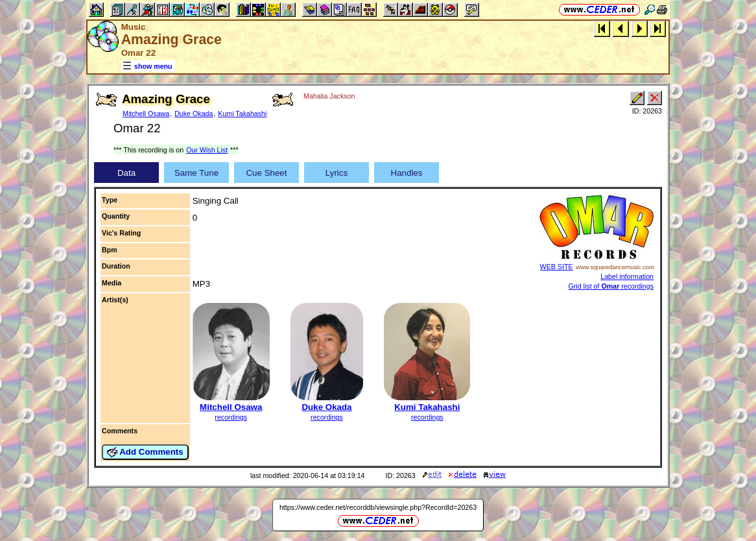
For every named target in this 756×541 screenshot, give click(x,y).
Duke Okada (194, 114)
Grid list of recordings (611, 286)
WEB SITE (557, 267)
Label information (627, 276)
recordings (231, 417)
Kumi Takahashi (242, 114)
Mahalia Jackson (329, 96)
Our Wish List (207, 150)
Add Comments (145, 452)
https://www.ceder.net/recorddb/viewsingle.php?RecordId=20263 (378, 507)
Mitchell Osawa (146, 114)
